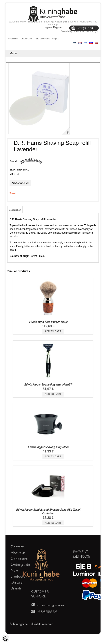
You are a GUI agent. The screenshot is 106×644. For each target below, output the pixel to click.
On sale (17, 582)
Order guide (20, 564)
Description (15, 210)
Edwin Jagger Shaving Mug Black (48, 447)
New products (18, 573)
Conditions (19, 559)
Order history (26, 39)
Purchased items (42, 39)
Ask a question (20, 183)
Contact (17, 547)
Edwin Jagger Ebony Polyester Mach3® (48, 384)
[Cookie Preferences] (6, 638)
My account (13, 39)
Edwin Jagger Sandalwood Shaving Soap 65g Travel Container (48, 511)
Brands (16, 588)
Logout (56, 39)
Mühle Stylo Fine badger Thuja (48, 322)
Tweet (13, 193)
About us (18, 553)
